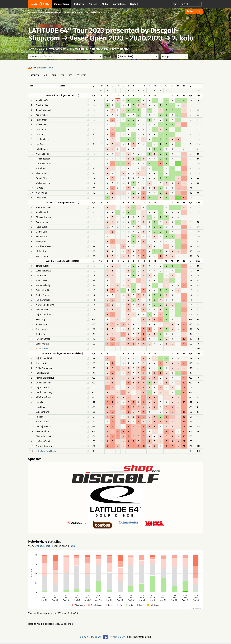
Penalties (82, 75)
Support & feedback (90, 637)
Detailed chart (60, 546)
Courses (93, 4)
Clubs (105, 4)
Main (30, 10)
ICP (71, 75)
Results (35, 75)
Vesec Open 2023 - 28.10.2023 (116, 38)
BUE (45, 75)
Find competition (42, 10)
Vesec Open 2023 (58, 49)
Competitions (62, 4)
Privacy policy (117, 637)
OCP (62, 75)
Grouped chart (42, 546)
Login (174, 4)
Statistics (79, 4)
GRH (54, 75)
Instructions (119, 4)
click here (49, 68)
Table (72, 546)
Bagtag (134, 4)
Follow (190, 11)
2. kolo (183, 38)
